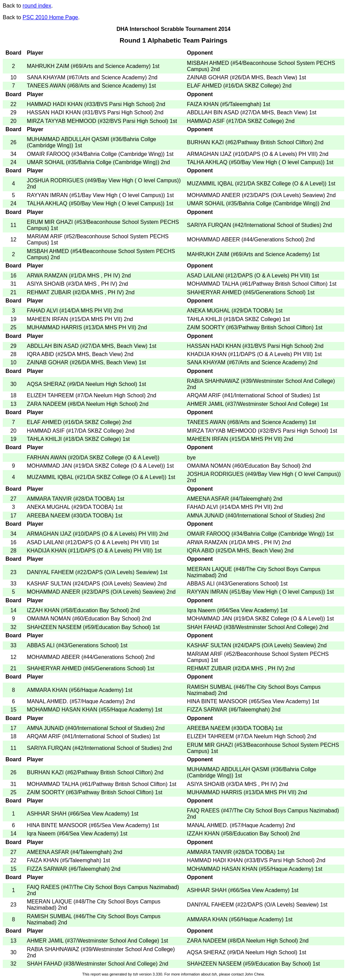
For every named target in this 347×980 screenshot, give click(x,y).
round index (37, 6)
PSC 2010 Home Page (50, 17)
